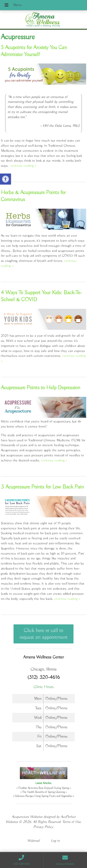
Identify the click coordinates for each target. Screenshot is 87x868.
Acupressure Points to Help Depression (41, 388)
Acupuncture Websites (27, 817)
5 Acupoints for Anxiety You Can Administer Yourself (34, 51)
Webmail (33, 841)
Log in (55, 841)
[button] (5, 179)
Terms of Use (71, 822)
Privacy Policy (43, 827)
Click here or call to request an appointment (44, 634)
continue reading (23, 166)
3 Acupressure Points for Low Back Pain (42, 487)
